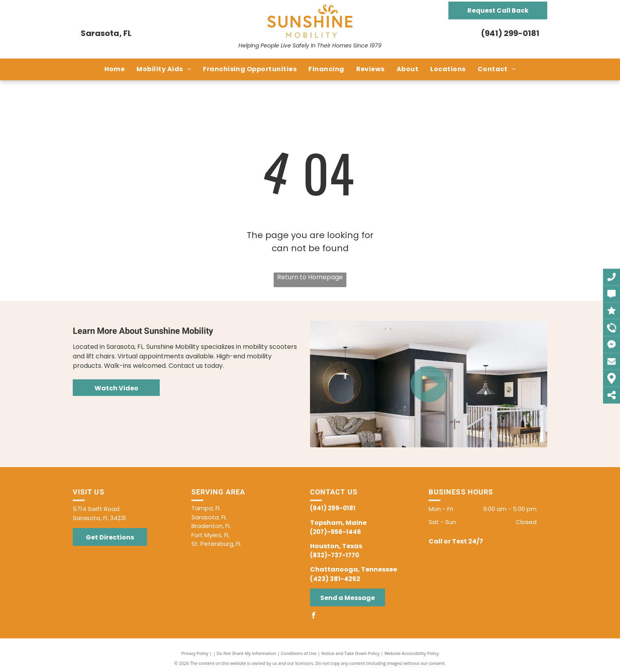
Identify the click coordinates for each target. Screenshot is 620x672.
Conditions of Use (299, 653)
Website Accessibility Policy (412, 653)
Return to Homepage (310, 277)
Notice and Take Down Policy (351, 653)
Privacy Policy (195, 653)
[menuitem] (115, 69)
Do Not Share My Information (247, 653)
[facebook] (313, 616)
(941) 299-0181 (510, 33)
